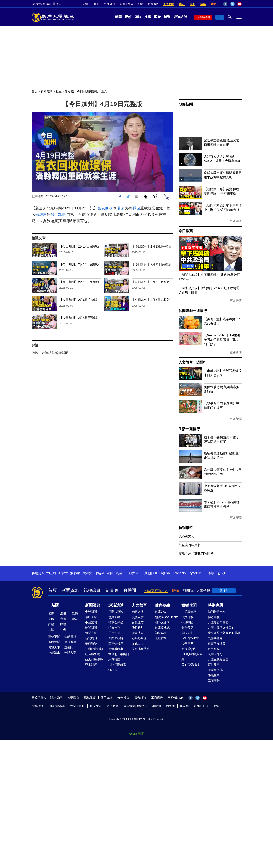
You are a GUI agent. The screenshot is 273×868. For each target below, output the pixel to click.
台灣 (63, 619)
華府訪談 (91, 644)
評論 (51, 624)
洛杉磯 (69, 91)
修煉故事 (214, 675)
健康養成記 (162, 628)
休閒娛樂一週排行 (193, 311)
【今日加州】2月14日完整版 (79, 246)
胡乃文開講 (162, 622)
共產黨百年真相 (190, 545)
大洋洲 (87, 573)
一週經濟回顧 (94, 649)
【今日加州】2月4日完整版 (78, 318)
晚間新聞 (91, 628)
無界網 (184, 706)
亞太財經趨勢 (94, 659)
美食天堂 (187, 628)
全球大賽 (70, 653)
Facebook (225, 4)
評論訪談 (180, 17)
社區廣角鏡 (92, 654)
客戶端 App (175, 698)
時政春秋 (114, 628)
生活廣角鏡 (189, 612)
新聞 (118, 17)
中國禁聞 (91, 622)
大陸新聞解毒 (117, 665)
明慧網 (156, 706)
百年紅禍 (214, 649)
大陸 (51, 629)
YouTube (240, 4)
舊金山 (121, 573)
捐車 (203, 4)
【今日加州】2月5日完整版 (151, 300)
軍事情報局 (116, 644)
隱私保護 (90, 698)
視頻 (128, 17)
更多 (216, 706)
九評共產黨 (215, 638)
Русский (195, 573)
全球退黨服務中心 (135, 706)
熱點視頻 (70, 637)
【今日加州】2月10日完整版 (79, 282)
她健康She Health (167, 617)
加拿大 (63, 573)
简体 (131, 4)
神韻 (86, 4)
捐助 (192, 4)
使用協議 (107, 698)
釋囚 (136, 208)
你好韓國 (187, 622)
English (164, 573)
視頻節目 (92, 590)
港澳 (63, 613)
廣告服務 (140, 698)
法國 (110, 573)
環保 (120, 208)
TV (221, 17)
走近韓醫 (161, 638)
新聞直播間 (204, 17)
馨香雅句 (138, 628)
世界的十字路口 (119, 654)
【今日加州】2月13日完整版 (152, 246)
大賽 (96, 4)
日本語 (209, 573)
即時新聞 (54, 642)
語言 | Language (148, 4)
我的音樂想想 (190, 665)
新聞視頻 (93, 605)
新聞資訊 (46, 91)
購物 (213, 4)
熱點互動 (114, 617)
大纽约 (51, 573)
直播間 (130, 590)
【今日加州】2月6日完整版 (78, 300)
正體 (123, 4)
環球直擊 (91, 617)
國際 (51, 613)
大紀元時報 (77, 706)
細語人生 (114, 670)
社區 (59, 91)
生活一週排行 (189, 429)
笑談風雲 (138, 617)
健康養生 (162, 605)
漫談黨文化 (187, 536)
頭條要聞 (54, 637)
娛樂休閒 (189, 605)
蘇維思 (41, 215)
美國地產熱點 (141, 649)
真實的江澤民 (217, 644)
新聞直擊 (91, 633)
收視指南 (73, 698)
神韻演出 (54, 653)
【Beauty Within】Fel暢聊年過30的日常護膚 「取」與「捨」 (222, 340)
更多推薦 (236, 301)
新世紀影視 (201, 706)
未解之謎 (138, 612)
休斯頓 (100, 573)
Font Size (155, 196)
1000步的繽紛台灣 (192, 657)
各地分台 (109, 4)
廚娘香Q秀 (188, 649)
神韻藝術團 (58, 706)
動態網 (170, 706)
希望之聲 (112, 706)
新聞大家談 (116, 612)
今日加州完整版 (87, 91)
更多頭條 (236, 221)
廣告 (182, 4)
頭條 (138, 17)
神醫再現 (161, 633)
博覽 (167, 17)
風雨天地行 (215, 654)
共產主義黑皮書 (218, 659)
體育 (75, 619)
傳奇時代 (214, 617)
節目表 (112, 590)
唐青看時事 (116, 649)
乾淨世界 (96, 706)
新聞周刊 (91, 638)
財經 (63, 624)
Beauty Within (190, 638)
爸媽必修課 (139, 638)
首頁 (34, 91)
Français (179, 573)
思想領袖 (114, 633)
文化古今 (138, 644)
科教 (63, 629)
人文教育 (139, 605)
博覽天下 (54, 647)
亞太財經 (91, 665)
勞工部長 (58, 215)
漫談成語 (138, 633)
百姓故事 (214, 665)
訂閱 (224, 591)
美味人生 (187, 633)
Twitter (232, 4)
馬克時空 (114, 659)
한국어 (222, 573)
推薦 (148, 17)
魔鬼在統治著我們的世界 (196, 554)
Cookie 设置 (136, 734)
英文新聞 (169, 4)
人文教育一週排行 (193, 362)
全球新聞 (91, 612)
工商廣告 (214, 681)
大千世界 (187, 644)
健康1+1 (160, 612)
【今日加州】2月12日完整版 (79, 264)
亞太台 (134, 573)
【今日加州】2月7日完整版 (151, 282)
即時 (157, 17)
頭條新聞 (186, 104)
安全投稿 (123, 698)
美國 (51, 619)
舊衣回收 (105, 208)
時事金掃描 (116, 622)
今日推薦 (186, 231)
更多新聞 (236, 352)
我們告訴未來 (217, 612)
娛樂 (75, 613)
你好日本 (187, 617)
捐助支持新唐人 (156, 591)
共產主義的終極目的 (221, 628)
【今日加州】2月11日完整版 (152, 264)
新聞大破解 (116, 638)
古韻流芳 (138, 622)
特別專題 (186, 528)
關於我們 (56, 698)
